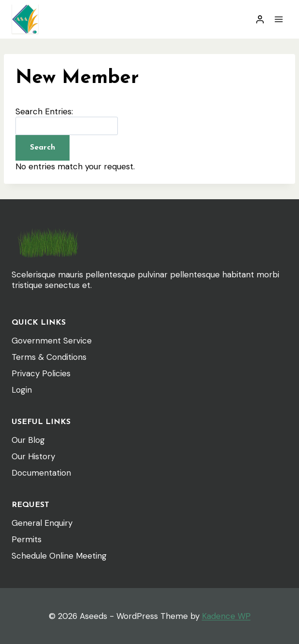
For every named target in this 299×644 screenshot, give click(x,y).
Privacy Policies (41, 373)
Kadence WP (226, 616)
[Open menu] (278, 19)
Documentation (41, 473)
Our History (33, 456)
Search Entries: (44, 111)
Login (22, 390)
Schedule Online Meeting (59, 556)
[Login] (260, 20)
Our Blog (28, 440)
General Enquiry (42, 523)
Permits (27, 539)
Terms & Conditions (49, 357)
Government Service (52, 341)
